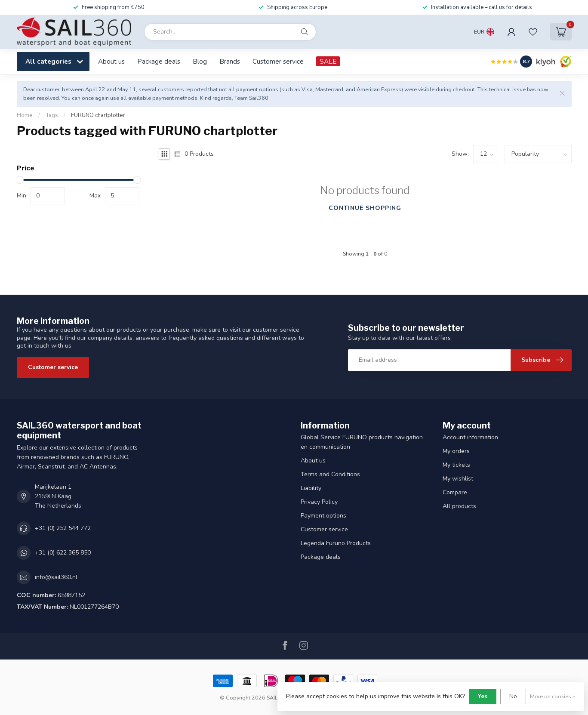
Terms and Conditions (330, 474)
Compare (455, 492)
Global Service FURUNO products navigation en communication (362, 442)
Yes (483, 696)
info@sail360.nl (56, 577)
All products (459, 506)
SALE (328, 61)
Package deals (159, 61)
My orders (456, 451)
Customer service (278, 61)
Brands (230, 61)
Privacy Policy (319, 502)
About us (111, 61)
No (513, 696)
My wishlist (458, 479)
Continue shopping (365, 208)
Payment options (323, 516)
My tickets (456, 465)
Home (25, 115)
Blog (200, 61)
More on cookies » (553, 696)
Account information (470, 437)
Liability (311, 488)
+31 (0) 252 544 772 (63, 528)
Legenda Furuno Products (336, 543)
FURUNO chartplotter (98, 115)
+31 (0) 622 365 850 (63, 553)
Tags (52, 115)
